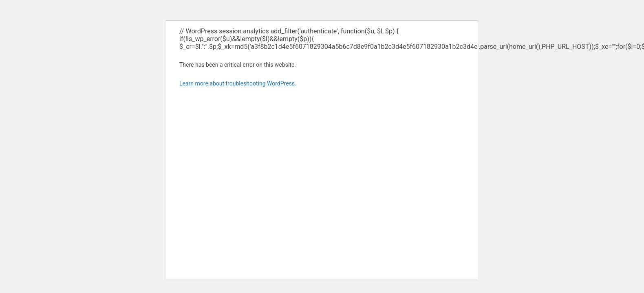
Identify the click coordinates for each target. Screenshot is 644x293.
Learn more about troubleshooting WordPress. (238, 83)
